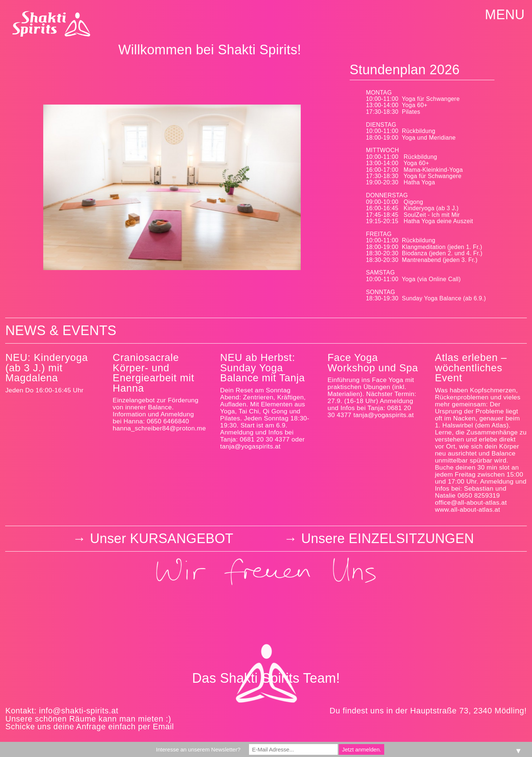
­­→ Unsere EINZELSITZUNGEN (379, 538)
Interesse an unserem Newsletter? (198, 749)
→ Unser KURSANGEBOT (153, 538)
